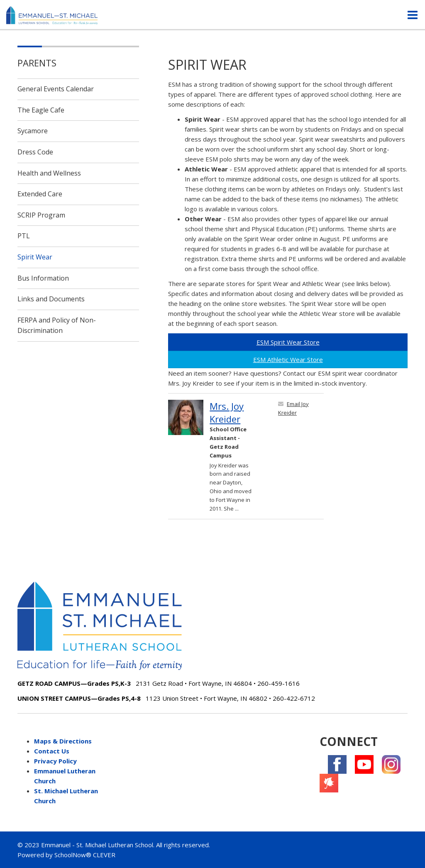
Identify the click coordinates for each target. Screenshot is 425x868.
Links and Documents (51, 299)
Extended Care (40, 194)
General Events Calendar (56, 89)
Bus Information (43, 278)
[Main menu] (413, 15)
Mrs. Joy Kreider (227, 412)
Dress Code (35, 152)
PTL (24, 236)
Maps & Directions (63, 741)
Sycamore (33, 131)
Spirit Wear (35, 257)
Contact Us (52, 751)
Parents (37, 63)
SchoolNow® (73, 855)
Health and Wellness (49, 173)
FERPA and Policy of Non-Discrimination (57, 325)
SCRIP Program (41, 215)
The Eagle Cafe (41, 110)
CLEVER (104, 855)
